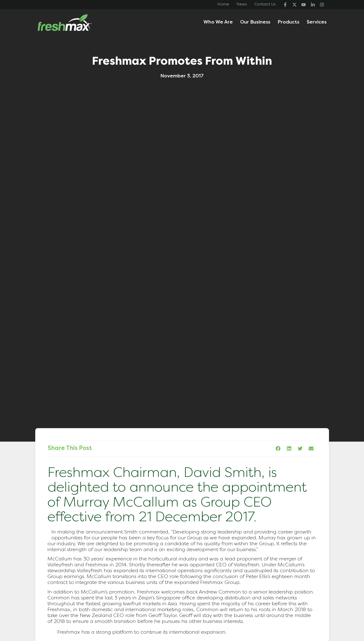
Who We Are (218, 22)
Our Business (255, 22)
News (242, 4)
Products (288, 22)
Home (223, 4)
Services (317, 22)
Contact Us (265, 4)
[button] (278, 449)
